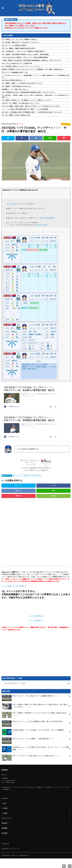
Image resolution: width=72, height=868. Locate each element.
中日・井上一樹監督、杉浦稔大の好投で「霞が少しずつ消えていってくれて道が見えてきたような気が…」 (32, 106)
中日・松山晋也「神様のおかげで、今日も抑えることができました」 (21, 42)
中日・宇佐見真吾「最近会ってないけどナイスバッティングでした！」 (22, 66)
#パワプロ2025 (13, 204)
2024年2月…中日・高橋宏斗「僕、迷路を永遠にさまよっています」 (21, 103)
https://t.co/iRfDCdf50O (47, 218)
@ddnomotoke (10, 782)
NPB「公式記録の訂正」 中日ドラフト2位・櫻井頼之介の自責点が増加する (23, 51)
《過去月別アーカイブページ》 (11, 849)
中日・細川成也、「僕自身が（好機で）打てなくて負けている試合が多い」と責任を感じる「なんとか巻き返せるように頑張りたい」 (36, 96)
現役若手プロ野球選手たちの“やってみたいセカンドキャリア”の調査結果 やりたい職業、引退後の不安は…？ (33, 69)
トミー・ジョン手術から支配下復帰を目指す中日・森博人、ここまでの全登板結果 (25, 109)
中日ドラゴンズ (7, 476)
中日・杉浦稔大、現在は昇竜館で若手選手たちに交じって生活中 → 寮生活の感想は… (26, 54)
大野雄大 (39, 476)
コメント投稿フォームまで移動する (14, 586)
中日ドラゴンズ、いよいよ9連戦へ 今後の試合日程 (29, 739)
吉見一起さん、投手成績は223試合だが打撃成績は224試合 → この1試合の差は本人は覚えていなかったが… (32, 112)
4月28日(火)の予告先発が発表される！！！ (14, 80)
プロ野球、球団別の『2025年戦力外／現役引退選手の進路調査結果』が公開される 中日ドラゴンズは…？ (32, 60)
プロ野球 (5, 813)
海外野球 (5, 823)
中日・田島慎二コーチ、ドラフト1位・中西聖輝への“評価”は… (20, 39)
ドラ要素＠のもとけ (14, 855)
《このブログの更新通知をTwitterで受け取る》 (36, 468)
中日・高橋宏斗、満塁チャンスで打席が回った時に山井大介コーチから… (22, 83)
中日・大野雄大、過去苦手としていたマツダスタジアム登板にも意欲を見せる (34, 715)
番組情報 (5, 828)
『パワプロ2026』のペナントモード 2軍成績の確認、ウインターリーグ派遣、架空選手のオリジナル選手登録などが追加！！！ (35, 76)
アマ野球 (5, 808)
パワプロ (31, 476)
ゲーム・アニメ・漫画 (20, 476)
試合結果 (5, 833)
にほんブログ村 (31, 465)
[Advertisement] (36, 532)
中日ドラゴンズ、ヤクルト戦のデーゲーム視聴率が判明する (31, 697)
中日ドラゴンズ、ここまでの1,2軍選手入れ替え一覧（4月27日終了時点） (33, 723)
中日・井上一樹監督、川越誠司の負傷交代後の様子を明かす (19, 48)
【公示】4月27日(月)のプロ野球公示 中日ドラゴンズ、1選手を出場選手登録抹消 (25, 57)
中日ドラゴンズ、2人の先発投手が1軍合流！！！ (16, 45)
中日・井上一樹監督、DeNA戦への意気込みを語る (16, 115)
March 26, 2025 (42, 225)
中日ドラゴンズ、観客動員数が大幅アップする (15, 72)
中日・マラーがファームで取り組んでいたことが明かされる (31, 757)
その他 (4, 803)
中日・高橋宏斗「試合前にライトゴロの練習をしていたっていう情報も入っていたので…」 (27, 100)
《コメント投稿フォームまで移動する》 (36, 470)
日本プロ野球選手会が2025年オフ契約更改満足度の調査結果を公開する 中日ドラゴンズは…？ (29, 92)
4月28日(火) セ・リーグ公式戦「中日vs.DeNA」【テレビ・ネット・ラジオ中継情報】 (35, 749)
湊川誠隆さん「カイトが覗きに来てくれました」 (16, 89)
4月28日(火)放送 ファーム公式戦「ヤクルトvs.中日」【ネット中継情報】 (33, 732)
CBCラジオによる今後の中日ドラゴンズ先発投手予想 (17, 63)
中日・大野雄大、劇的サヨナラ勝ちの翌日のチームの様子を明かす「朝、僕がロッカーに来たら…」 (35, 706)
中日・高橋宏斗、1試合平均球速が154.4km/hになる (16, 86)
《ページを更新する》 (36, 616)
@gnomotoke (11, 780)
